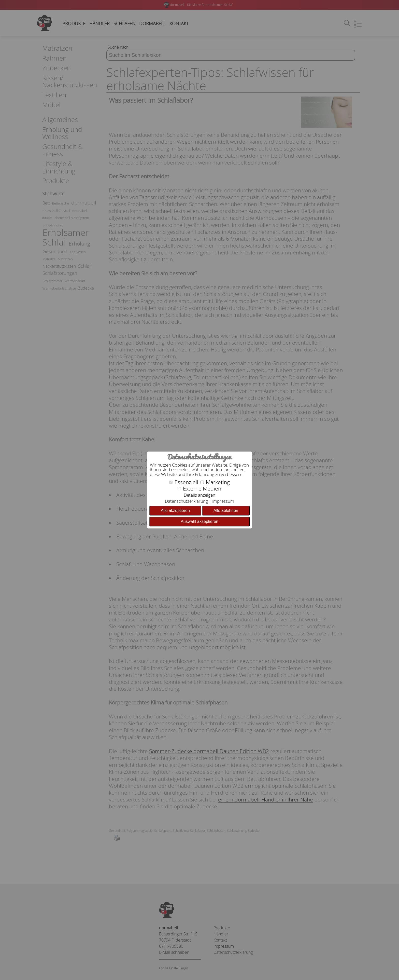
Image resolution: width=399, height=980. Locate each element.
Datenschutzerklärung (186, 501)
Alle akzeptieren (175, 511)
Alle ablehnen (226, 511)
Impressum (223, 501)
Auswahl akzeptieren (199, 521)
